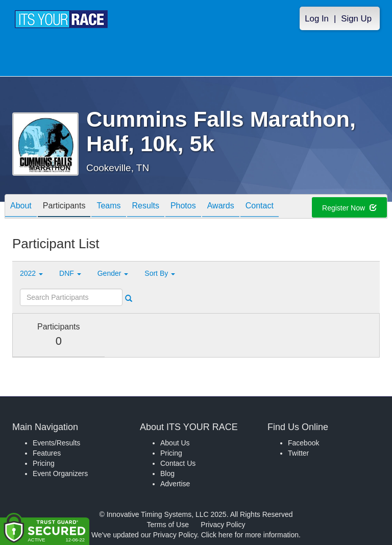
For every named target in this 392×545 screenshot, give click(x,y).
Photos (183, 207)
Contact (260, 207)
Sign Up (356, 19)
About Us (175, 443)
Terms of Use (168, 525)
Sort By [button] (160, 273)
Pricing (44, 463)
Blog (167, 473)
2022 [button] (31, 273)
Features (47, 453)
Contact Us (178, 463)
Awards (221, 207)
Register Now (349, 208)
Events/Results (56, 443)
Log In (317, 19)
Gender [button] (113, 273)
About (21, 207)
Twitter (298, 453)
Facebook (303, 443)
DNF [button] (70, 273)
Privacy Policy (223, 525)
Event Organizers (60, 473)
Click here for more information (250, 535)
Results (146, 207)
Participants (64, 207)
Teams (108, 207)
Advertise (175, 484)
